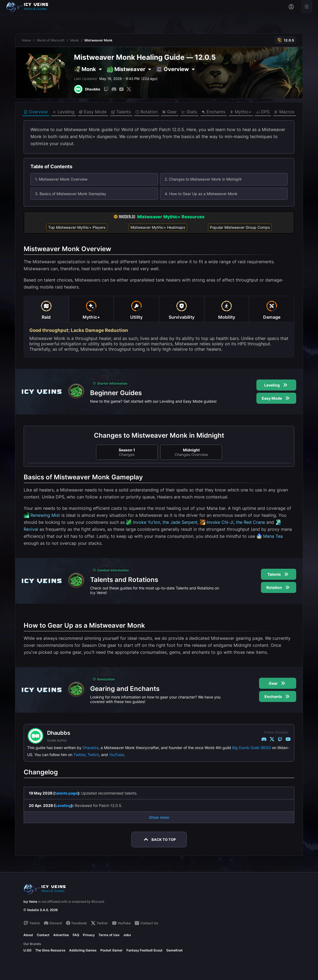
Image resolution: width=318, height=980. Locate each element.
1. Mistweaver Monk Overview (61, 179)
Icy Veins (30, 902)
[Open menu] (307, 7)
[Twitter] (129, 89)
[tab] (46, 309)
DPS (263, 112)
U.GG (27, 950)
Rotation (146, 112)
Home (26, 40)
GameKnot (174, 950)
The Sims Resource (50, 950)
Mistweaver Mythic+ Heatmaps (158, 227)
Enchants (213, 112)
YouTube (116, 755)
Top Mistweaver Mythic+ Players (77, 227)
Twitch (93, 755)
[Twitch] (106, 89)
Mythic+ (241, 112)
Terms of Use (109, 935)
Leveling (63, 112)
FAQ (76, 935)
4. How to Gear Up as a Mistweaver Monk (201, 194)
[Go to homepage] (30, 7)
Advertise (61, 935)
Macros (284, 112)
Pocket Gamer (112, 950)
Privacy (89, 935)
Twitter (79, 755)
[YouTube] (121, 89)
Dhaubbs (91, 748)
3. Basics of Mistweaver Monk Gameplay (71, 194)
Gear (169, 112)
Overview (36, 112)
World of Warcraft (51, 40)
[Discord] (114, 89)
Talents (121, 112)
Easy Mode (93, 112)
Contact (43, 935)
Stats (189, 112)
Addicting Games (83, 950)
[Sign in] (291, 7)
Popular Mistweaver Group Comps (240, 227)
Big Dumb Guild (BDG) (252, 748)
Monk (75, 40)
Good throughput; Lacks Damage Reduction (79, 330)
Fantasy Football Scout (144, 950)
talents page (66, 793)
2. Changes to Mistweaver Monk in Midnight (203, 179)
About (28, 935)
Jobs (127, 935)
